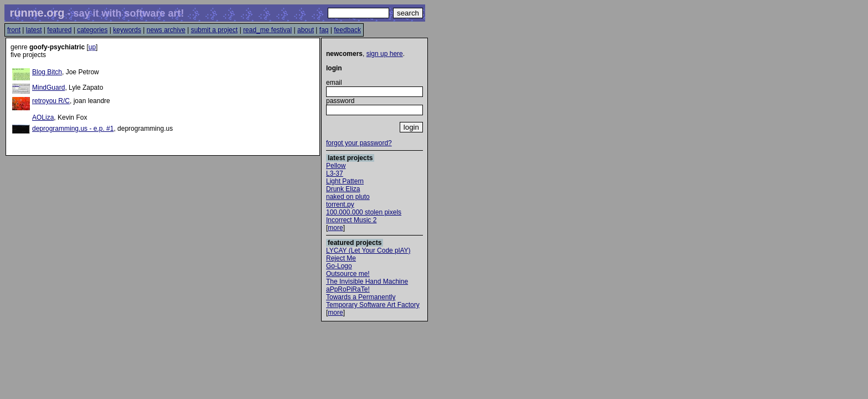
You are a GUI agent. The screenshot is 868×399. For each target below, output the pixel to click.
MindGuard (48, 88)
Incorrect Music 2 (351, 220)
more (335, 228)
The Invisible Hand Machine (367, 282)
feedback (347, 30)
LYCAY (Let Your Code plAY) (368, 250)
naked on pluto (348, 197)
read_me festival (267, 30)
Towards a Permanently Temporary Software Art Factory (373, 301)
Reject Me (341, 258)
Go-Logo (339, 266)
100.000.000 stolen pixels (364, 212)
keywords (127, 30)
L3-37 (335, 173)
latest (34, 30)
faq (324, 30)
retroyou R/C (51, 101)
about (306, 30)
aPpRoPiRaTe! (348, 289)
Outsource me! (348, 274)
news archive (166, 30)
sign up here (385, 54)
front (14, 30)
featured (59, 30)
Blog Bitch (47, 72)
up (92, 47)
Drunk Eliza (343, 189)
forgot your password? (359, 143)
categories (92, 30)
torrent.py (340, 204)
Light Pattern (345, 181)
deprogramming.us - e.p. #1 (73, 129)
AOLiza (43, 117)
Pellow (336, 166)
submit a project (215, 30)
